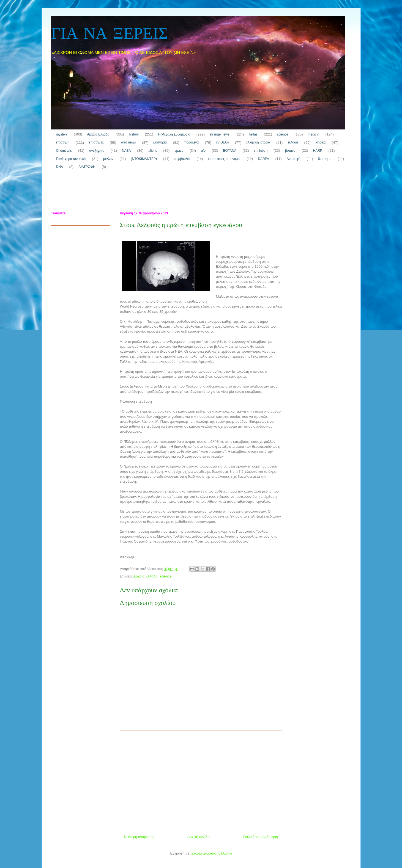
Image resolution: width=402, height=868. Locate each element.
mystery (62, 134)
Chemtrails (64, 151)
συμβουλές (182, 159)
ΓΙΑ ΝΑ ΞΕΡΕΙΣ (110, 34)
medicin (313, 134)
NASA (126, 151)
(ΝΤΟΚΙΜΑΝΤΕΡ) (144, 159)
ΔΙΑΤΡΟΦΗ (87, 167)
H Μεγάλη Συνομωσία (174, 134)
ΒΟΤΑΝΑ (230, 151)
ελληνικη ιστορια (258, 142)
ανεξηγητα (97, 151)
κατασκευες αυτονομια (224, 159)
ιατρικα (321, 142)
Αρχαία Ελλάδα (98, 134)
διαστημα (325, 159)
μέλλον (108, 159)
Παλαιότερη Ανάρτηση (261, 837)
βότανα (290, 151)
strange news (219, 134)
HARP (318, 151)
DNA (60, 167)
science (283, 134)
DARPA (263, 159)
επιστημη (63, 142)
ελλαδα (293, 142)
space (179, 151)
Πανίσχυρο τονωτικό (71, 159)
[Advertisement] (151, 192)
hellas (253, 134)
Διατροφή (294, 159)
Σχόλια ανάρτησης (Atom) (211, 853)
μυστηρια (160, 142)
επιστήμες (96, 142)
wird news (128, 142)
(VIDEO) (222, 142)
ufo (203, 151)
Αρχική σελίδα (199, 837)
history (134, 134)
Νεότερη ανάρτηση (139, 837)
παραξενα (192, 142)
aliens (153, 151)
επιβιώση (261, 151)
